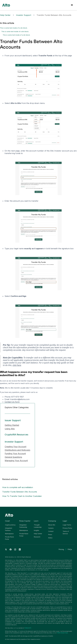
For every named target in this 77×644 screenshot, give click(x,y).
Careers (51, 528)
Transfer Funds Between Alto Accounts (20, 492)
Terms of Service (66, 532)
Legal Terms (67, 525)
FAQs (70, 549)
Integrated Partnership (23, 526)
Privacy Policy (67, 528)
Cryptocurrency (10, 525)
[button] (72, 5)
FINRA (26, 628)
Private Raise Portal (9, 538)
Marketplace (9, 534)
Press (50, 535)
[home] (6, 5)
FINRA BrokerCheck (62, 633)
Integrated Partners (9, 529)
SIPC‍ (30, 628)
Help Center (5, 15)
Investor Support (24, 15)
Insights (36, 530)
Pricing (61, 549)
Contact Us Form (12, 402)
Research (37, 537)
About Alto (52, 525)
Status (50, 538)
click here (17, 365)
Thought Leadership (38, 526)
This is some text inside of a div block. (14, 28)
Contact (51, 531)
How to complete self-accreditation (18, 487)
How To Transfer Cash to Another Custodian (22, 496)
